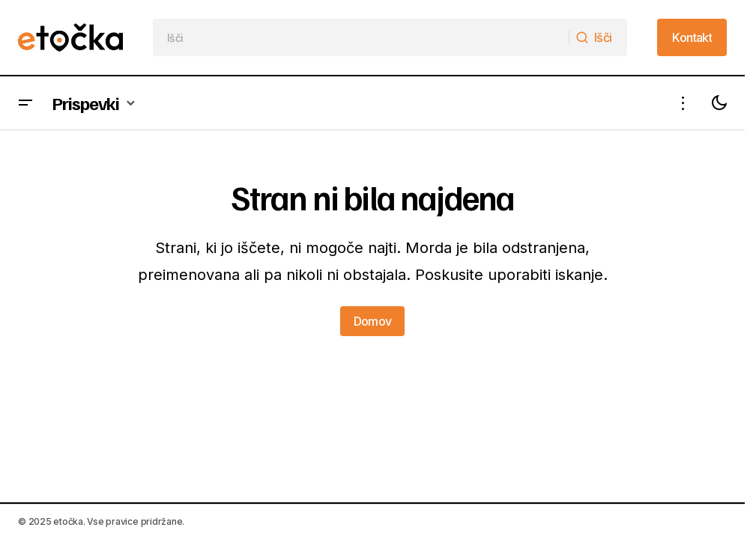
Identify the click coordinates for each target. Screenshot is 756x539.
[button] (25, 103)
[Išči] (598, 37)
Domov (373, 321)
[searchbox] (361, 37)
